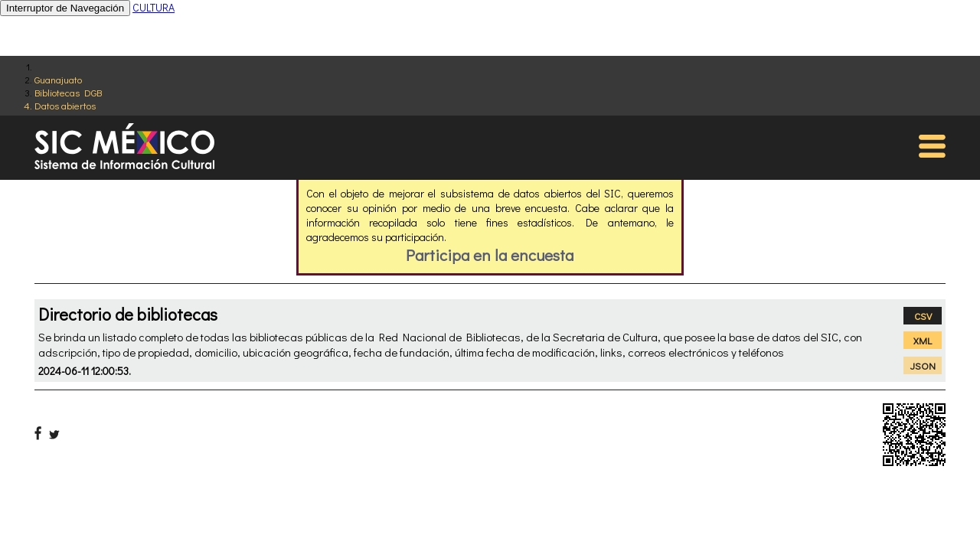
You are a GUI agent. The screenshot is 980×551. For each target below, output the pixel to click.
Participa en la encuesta (490, 255)
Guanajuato (58, 79)
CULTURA (154, 7)
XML (923, 340)
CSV (923, 316)
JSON (923, 365)
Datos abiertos (65, 105)
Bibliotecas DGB (68, 92)
